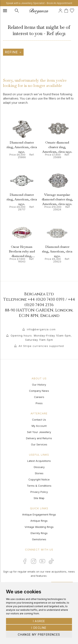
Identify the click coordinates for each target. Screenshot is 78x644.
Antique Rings (39, 521)
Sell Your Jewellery (39, 432)
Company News (39, 391)
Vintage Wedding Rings (39, 527)
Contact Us (39, 420)
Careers (39, 397)
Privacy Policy (39, 492)
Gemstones (39, 539)
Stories (39, 473)
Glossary (39, 467)
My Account (39, 426)
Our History (39, 385)
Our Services (39, 444)
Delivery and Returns (39, 438)
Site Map (39, 498)
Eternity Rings (39, 533)
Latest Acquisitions (39, 461)
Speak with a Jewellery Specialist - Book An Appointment (39, 3)
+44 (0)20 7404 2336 (50, 302)
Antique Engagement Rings (39, 514)
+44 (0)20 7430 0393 (46, 299)
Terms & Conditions (39, 486)
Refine (13, 52)
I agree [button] (39, 621)
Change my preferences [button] (39, 634)
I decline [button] (39, 628)
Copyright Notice (39, 479)
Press (39, 403)
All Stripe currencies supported (41, 346)
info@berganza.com (41, 329)
